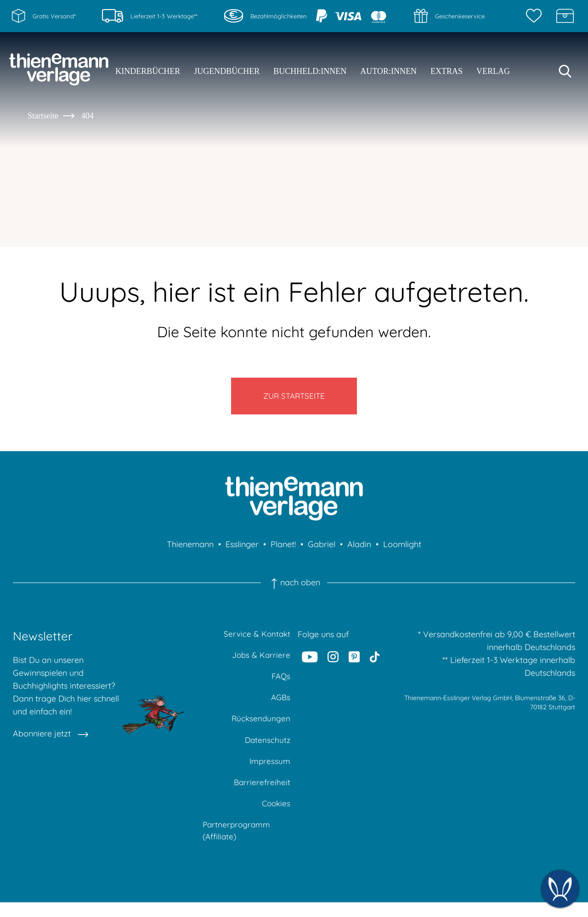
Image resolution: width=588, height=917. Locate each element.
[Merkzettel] (536, 16)
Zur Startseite (294, 399)
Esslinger (242, 549)
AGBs (280, 705)
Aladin (359, 549)
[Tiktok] (375, 662)
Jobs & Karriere (260, 661)
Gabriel (322, 549)
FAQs (280, 683)
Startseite (43, 116)
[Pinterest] (354, 662)
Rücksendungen (260, 727)
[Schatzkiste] (565, 16)
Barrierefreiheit (262, 794)
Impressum (269, 772)
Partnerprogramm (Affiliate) (237, 844)
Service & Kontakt (256, 639)
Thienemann (190, 549)
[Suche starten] (565, 71)
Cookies (275, 816)
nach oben (294, 588)
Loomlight (402, 549)
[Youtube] (310, 662)
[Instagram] (334, 662)
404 (88, 116)
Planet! (283, 549)
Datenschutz (267, 750)
